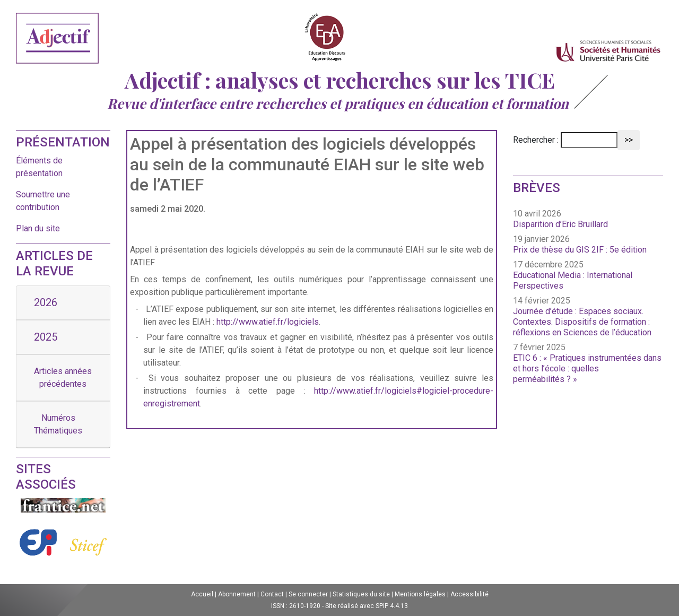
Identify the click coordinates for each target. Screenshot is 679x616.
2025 (46, 337)
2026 (46, 302)
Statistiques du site (361, 594)
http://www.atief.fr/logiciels (268, 322)
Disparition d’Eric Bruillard (560, 224)
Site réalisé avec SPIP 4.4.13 (367, 606)
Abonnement (237, 594)
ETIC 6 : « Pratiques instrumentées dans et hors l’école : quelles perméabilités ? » (587, 368)
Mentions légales (420, 594)
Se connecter (308, 594)
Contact (272, 594)
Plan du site (38, 228)
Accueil (202, 594)
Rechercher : (536, 140)
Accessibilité (469, 594)
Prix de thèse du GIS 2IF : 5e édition (580, 250)
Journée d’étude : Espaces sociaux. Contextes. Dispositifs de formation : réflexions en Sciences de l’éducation (582, 322)
